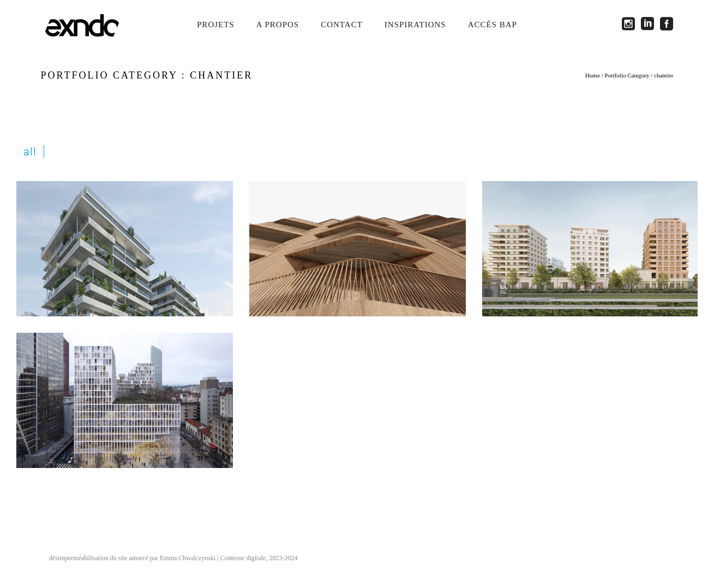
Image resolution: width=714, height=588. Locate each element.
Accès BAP (493, 25)
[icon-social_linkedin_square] (650, 24)
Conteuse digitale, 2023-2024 (259, 558)
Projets (216, 25)
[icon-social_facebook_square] (667, 24)
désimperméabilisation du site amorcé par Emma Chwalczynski (132, 558)
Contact (342, 25)
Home (593, 75)
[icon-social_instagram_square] (631, 24)
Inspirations (415, 25)
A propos (278, 25)
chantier (664, 75)
